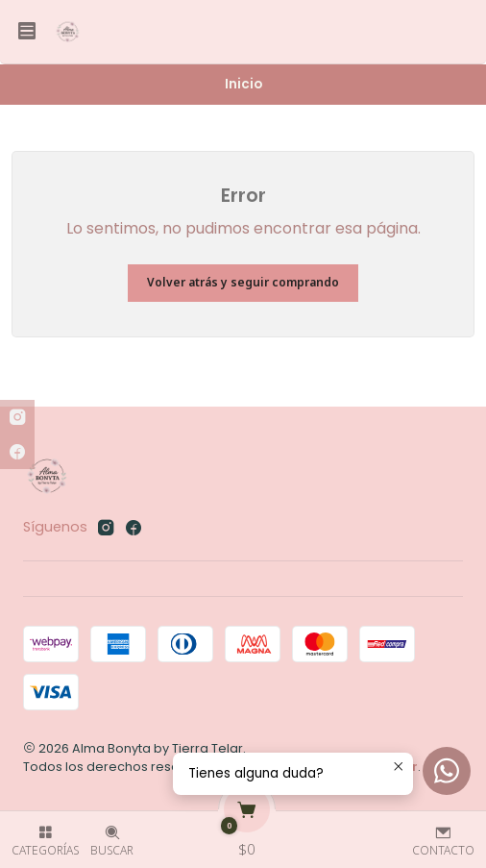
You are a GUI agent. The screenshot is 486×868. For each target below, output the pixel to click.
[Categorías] (45, 834)
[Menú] (27, 32)
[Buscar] (112, 834)
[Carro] (247, 834)
